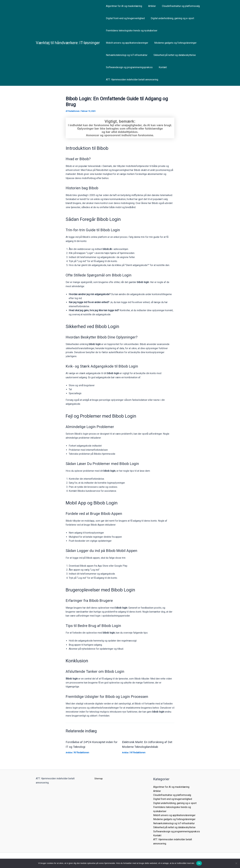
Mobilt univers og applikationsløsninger (126, 43)
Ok (199, 863)
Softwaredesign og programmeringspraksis (129, 67)
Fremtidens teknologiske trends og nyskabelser (131, 31)
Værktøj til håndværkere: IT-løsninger (68, 43)
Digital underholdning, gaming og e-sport (171, 18)
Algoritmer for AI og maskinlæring (123, 6)
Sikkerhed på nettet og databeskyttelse (173, 55)
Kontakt (161, 67)
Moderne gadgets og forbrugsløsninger (174, 43)
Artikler (150, 6)
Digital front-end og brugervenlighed (125, 18)
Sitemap (99, 778)
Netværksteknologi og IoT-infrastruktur (126, 55)
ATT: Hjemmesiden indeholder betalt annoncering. (132, 80)
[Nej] (236, 863)
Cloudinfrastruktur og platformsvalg (178, 6)
